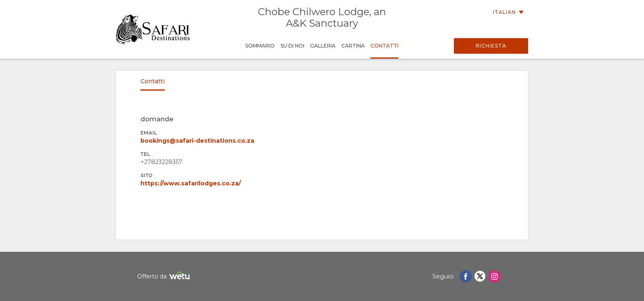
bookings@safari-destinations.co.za (197, 141)
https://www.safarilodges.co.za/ (191, 183)
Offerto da (165, 277)
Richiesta (491, 46)
